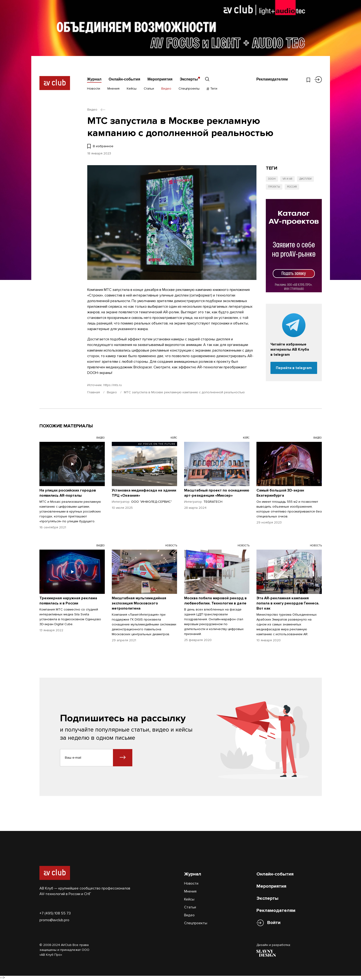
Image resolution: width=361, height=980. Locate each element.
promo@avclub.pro (54, 920)
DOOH (272, 179)
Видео (166, 89)
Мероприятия (160, 79)
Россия (292, 187)
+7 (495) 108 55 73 (55, 913)
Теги (212, 89)
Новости (94, 89)
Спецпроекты (189, 89)
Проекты (274, 187)
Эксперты (189, 79)
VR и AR (287, 179)
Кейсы (132, 89)
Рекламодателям (272, 79)
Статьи (149, 89)
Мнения (113, 89)
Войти (274, 923)
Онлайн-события (124, 79)
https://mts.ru (113, 385)
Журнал (94, 79)
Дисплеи (305, 179)
